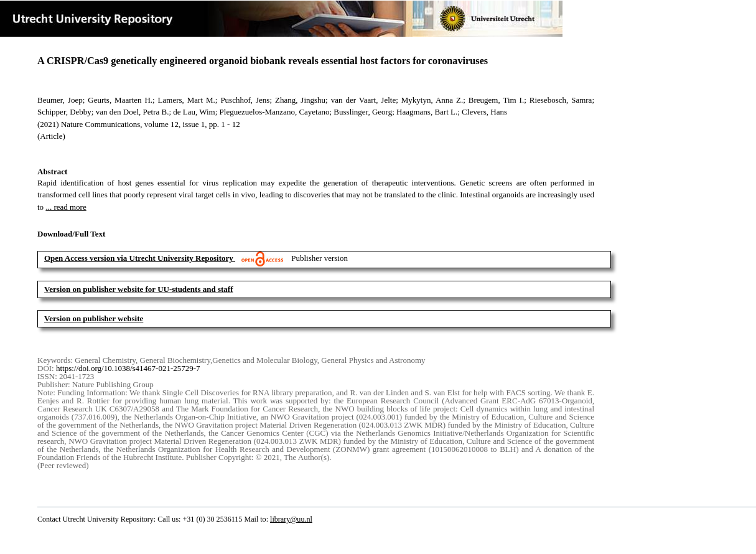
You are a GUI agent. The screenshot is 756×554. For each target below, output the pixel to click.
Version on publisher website (94, 318)
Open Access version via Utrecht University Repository (139, 258)
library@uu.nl (291, 519)
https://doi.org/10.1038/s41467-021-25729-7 (128, 368)
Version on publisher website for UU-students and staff (139, 289)
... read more (66, 207)
